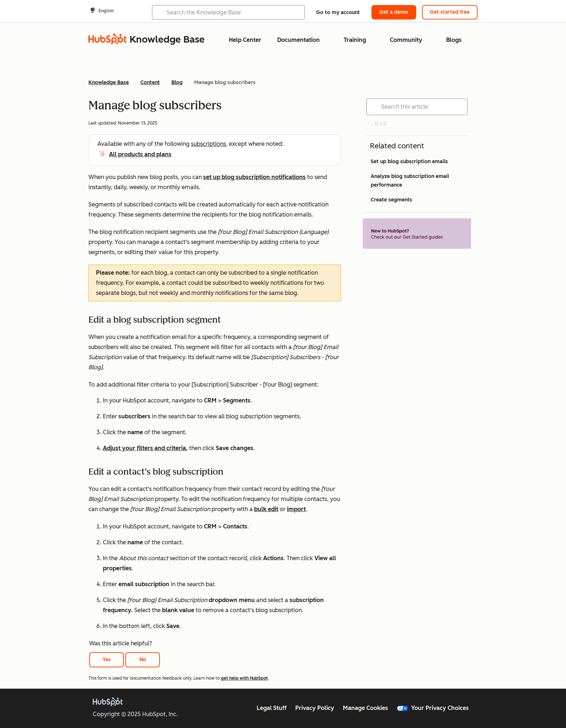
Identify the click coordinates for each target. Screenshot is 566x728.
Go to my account (338, 12)
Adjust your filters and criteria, (145, 448)
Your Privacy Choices (433, 708)
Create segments (391, 200)
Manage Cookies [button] (365, 708)
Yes (107, 660)
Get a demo (394, 12)
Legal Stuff (272, 708)
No (143, 660)
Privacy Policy (315, 708)
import (296, 509)
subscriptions (208, 144)
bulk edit (266, 509)
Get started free (450, 12)
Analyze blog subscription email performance (410, 181)
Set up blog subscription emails (409, 162)
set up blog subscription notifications (254, 177)
